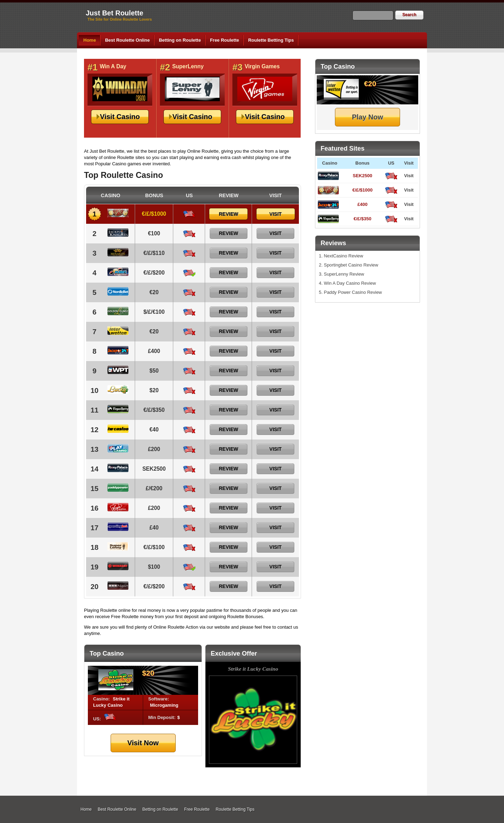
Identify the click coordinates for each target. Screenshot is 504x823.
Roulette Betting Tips (271, 40)
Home (90, 40)
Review (228, 214)
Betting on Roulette (180, 40)
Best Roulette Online (127, 40)
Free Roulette (225, 40)
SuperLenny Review (344, 274)
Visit (409, 176)
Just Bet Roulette (114, 13)
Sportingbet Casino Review (351, 265)
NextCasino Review (343, 256)
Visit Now (143, 743)
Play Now (368, 117)
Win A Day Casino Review (350, 283)
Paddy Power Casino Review (353, 292)
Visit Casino (120, 117)
